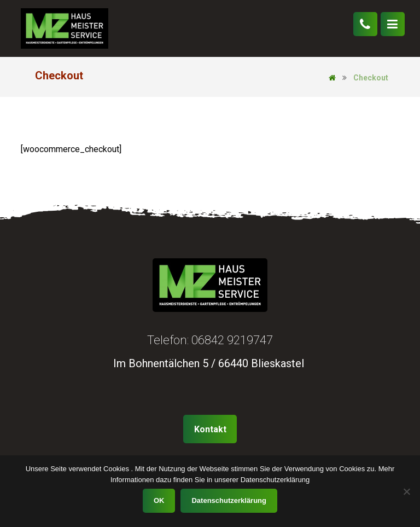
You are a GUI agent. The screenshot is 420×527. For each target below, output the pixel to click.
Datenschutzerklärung (229, 500)
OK (159, 500)
